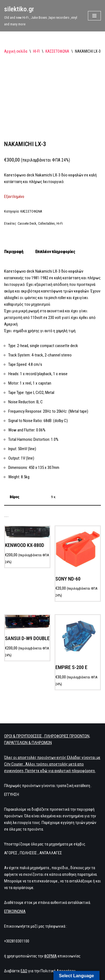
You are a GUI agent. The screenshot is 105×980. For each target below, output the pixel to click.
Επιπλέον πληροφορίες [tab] (55, 244)
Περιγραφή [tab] (14, 244)
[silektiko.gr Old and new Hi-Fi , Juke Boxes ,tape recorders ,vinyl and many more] (42, 16)
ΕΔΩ (24, 963)
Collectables (46, 216)
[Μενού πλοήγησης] (94, 16)
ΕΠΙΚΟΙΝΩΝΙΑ (15, 903)
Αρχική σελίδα (16, 51)
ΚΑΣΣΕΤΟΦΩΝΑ (57, 51)
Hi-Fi (60, 216)
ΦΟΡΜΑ (50, 948)
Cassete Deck (27, 216)
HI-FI (36, 51)
